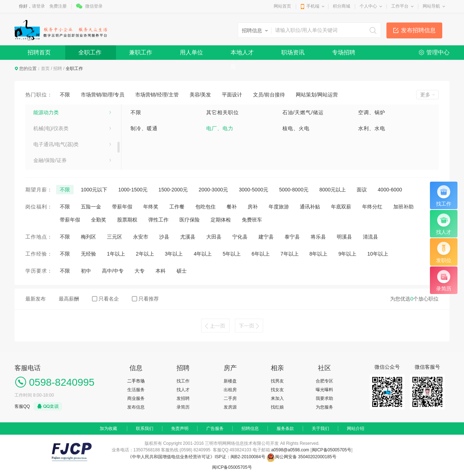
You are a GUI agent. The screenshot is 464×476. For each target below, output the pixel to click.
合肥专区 (324, 381)
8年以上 (319, 254)
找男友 (277, 381)
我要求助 (324, 398)
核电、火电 (296, 128)
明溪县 (344, 237)
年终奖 (151, 207)
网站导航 (431, 6)
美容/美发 (200, 95)
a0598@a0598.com (290, 450)
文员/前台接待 (269, 95)
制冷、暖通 (144, 128)
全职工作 (90, 52)
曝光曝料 (324, 390)
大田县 (214, 237)
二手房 (230, 398)
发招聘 (183, 398)
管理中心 (438, 52)
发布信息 (136, 407)
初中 (86, 271)
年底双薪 (341, 207)
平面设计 (232, 95)
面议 (362, 190)
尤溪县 (188, 237)
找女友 (277, 390)
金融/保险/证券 (50, 160)
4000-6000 (390, 190)
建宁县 (266, 237)
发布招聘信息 (418, 30)
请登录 (38, 6)
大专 (140, 271)
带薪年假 (122, 207)
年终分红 (372, 207)
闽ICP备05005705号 (332, 450)
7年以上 (290, 254)
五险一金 (91, 207)
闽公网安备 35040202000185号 (301, 457)
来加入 (277, 398)
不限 (65, 95)
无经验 (88, 254)
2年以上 (145, 254)
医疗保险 (190, 220)
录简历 (183, 407)
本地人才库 (242, 55)
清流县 (370, 237)
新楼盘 (230, 381)
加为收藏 (108, 429)
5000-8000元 (294, 190)
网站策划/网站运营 (317, 95)
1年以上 (116, 254)
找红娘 (277, 407)
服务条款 (285, 429)
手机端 (313, 6)
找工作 (183, 381)
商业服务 (136, 398)
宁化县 (240, 237)
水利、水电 (372, 128)
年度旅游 (279, 207)
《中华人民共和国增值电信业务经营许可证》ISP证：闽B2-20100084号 (197, 457)
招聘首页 (39, 52)
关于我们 (320, 429)
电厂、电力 (220, 128)
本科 (161, 271)
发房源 (230, 407)
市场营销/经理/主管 (157, 95)
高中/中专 (113, 271)
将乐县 (318, 237)
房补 (253, 207)
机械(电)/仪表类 (51, 128)
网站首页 (282, 6)
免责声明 (180, 429)
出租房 (230, 390)
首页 (45, 69)
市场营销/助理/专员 (103, 95)
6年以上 (261, 254)
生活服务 (136, 390)
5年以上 (232, 254)
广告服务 (215, 429)
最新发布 (36, 299)
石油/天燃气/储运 (303, 112)
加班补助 (403, 207)
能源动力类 (46, 112)
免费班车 (252, 220)
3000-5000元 (254, 190)
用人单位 (191, 52)
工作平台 (400, 6)
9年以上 (347, 254)
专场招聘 (344, 52)
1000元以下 (94, 190)
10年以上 (378, 254)
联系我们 (145, 429)
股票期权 (127, 220)
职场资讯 (293, 52)
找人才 (183, 390)
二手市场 (136, 381)
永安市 (141, 237)
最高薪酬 (69, 299)
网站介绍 (356, 429)
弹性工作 (158, 220)
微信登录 (94, 6)
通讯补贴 (310, 207)
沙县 (164, 237)
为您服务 (324, 407)
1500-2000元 (173, 190)
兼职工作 (141, 52)
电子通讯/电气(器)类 (56, 144)
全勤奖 (99, 220)
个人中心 (368, 6)
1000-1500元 (133, 190)
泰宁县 (292, 237)
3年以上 (174, 254)
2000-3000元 (213, 190)
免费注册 (58, 6)
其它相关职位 (223, 112)
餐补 (232, 207)
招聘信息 (250, 429)
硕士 (182, 271)
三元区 (115, 237)
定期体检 (221, 220)
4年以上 (203, 254)
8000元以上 (333, 190)
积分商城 (341, 6)
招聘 (58, 69)
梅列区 (88, 237)
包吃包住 (206, 207)
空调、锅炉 (372, 112)
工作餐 (177, 207)
